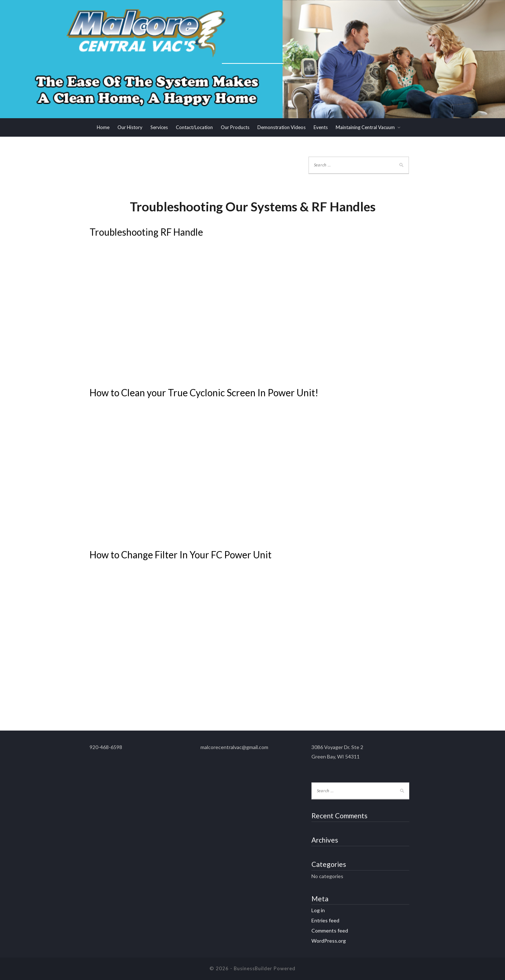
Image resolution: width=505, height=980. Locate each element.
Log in (318, 910)
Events (321, 127)
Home (103, 127)
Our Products (235, 127)
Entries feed (325, 920)
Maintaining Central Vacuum (365, 127)
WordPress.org (329, 941)
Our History (130, 127)
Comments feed (330, 931)
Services (159, 127)
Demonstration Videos (282, 127)
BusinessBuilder (253, 968)
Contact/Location (194, 127)
